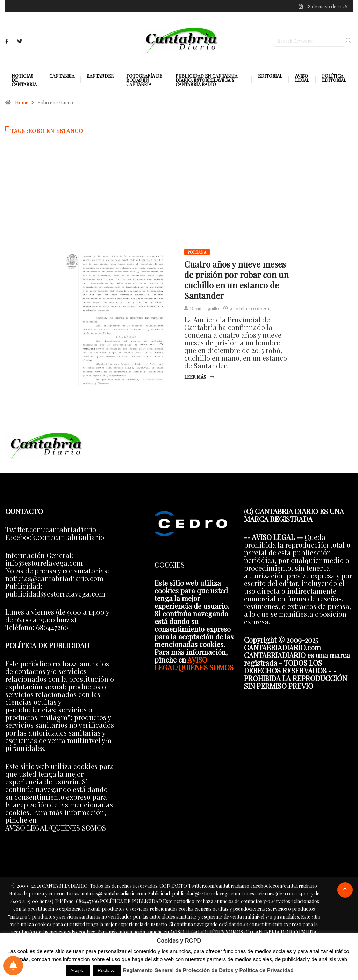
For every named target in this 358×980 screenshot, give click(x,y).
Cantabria (62, 76)
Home (22, 103)
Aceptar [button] (78, 970)
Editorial (270, 76)
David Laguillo (204, 309)
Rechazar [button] (107, 970)
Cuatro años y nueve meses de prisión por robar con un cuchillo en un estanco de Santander (237, 280)
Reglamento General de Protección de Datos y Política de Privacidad (208, 970)
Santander (100, 76)
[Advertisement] (179, 202)
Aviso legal (302, 79)
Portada (197, 253)
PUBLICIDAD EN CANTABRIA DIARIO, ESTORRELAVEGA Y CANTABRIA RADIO (206, 81)
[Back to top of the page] (345, 891)
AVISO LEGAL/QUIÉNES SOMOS (194, 664)
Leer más (199, 377)
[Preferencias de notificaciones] (13, 966)
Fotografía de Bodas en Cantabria (144, 81)
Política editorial (334, 79)
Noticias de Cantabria (24, 81)
